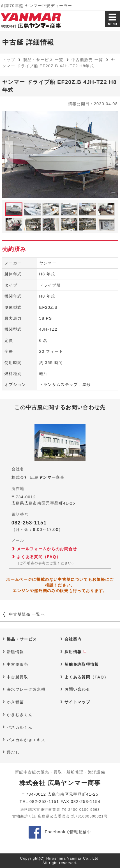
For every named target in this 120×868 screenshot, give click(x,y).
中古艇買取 (18, 677)
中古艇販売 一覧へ (27, 614)
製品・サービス (22, 639)
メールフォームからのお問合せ (47, 549)
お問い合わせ (77, 689)
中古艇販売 (18, 664)
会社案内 (73, 639)
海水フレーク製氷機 (26, 689)
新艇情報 (15, 652)
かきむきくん (20, 715)
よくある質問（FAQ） (39, 557)
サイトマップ (77, 702)
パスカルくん (20, 727)
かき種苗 (15, 702)
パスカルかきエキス (26, 740)
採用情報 (73, 652)
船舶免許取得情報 (82, 664)
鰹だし (13, 752)
